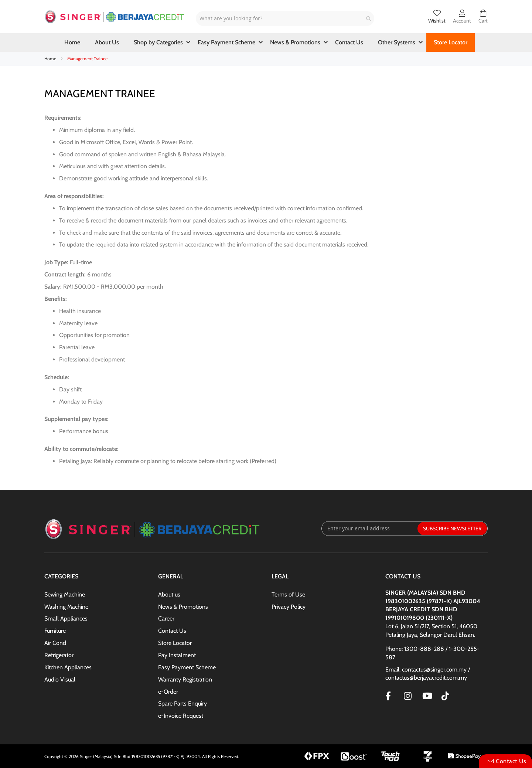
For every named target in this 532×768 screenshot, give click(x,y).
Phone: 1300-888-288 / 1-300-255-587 (432, 653)
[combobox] (285, 18)
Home (51, 59)
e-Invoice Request (181, 716)
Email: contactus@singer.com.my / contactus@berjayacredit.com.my (428, 674)
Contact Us (172, 631)
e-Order (168, 692)
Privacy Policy (289, 607)
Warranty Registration (185, 679)
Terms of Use (288, 594)
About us (169, 594)
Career (166, 619)
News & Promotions (183, 607)
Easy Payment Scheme (187, 667)
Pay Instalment (177, 655)
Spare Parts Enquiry (183, 704)
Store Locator (175, 643)
